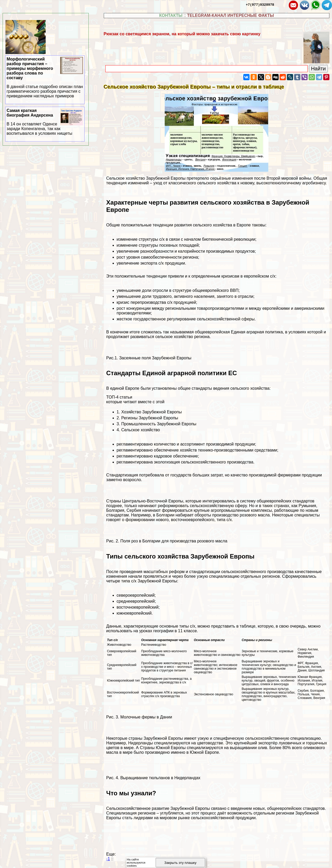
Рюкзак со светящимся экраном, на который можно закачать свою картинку (182, 34)
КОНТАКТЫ (171, 15)
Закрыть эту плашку (181, 863)
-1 (108, 859)
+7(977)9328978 (260, 4)
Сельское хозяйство (140, 430)
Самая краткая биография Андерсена (45, 122)
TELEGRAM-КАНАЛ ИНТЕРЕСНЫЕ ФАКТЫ (230, 15)
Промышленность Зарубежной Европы (159, 424)
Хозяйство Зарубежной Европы (151, 412)
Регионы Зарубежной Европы (150, 418)
